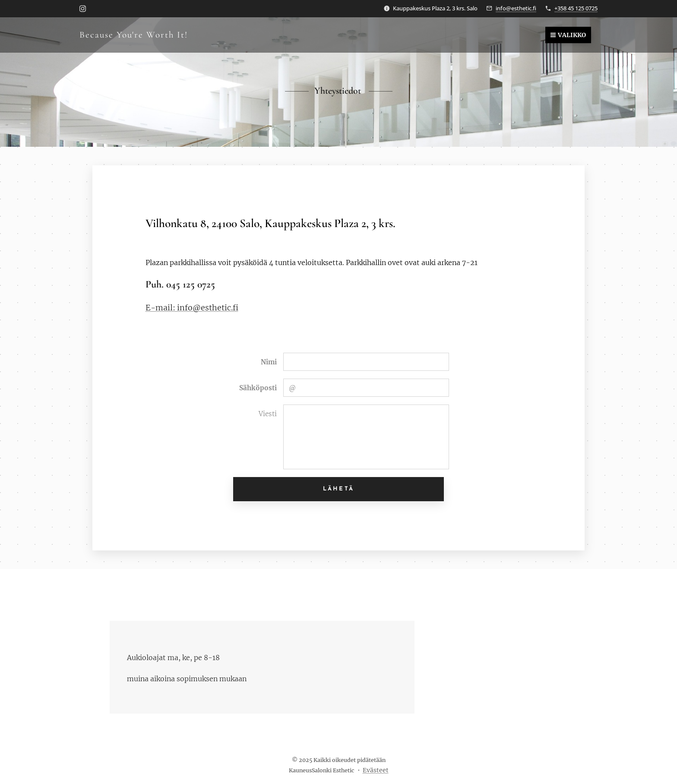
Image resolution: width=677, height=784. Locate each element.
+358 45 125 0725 (576, 8)
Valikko (568, 35)
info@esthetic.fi (516, 8)
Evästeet (376, 770)
